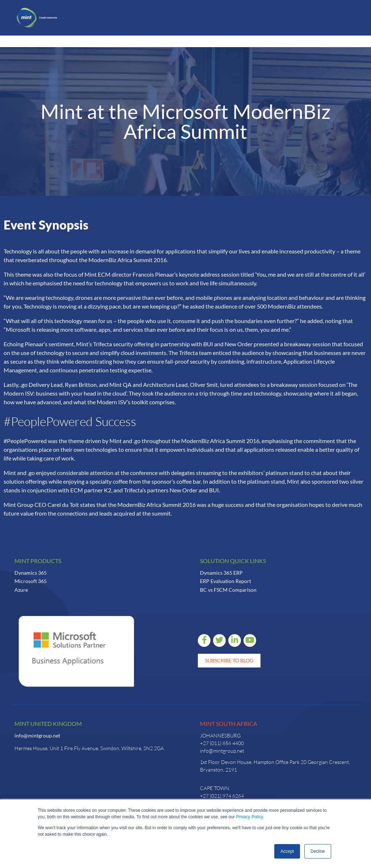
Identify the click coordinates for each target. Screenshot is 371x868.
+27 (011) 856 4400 (222, 743)
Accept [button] (287, 851)
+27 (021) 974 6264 (222, 796)
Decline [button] (318, 851)
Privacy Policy (249, 817)
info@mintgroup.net (37, 735)
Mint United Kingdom (48, 724)
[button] (81, 18)
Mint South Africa (229, 724)
